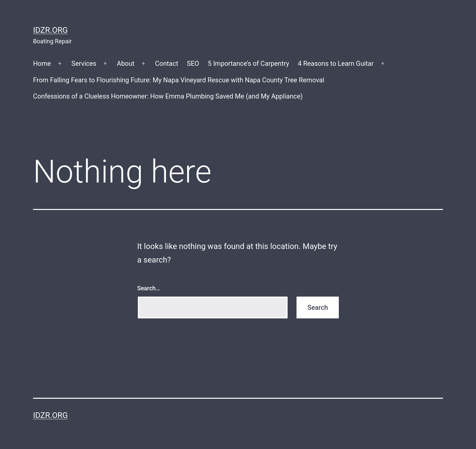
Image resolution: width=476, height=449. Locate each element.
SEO (193, 63)
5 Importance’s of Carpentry (249, 63)
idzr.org (50, 30)
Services (84, 63)
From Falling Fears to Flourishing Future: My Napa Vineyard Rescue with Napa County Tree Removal (179, 80)
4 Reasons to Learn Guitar (336, 63)
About (126, 63)
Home (42, 63)
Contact (167, 63)
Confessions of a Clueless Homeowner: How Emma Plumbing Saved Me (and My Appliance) (168, 96)
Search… (149, 288)
